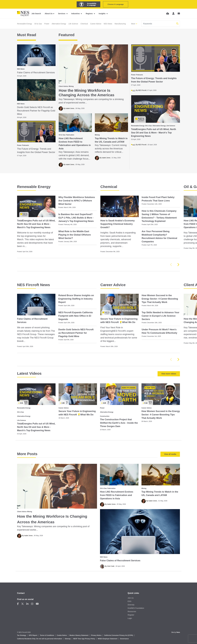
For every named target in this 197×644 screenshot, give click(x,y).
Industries (76, 14)
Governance (124, 639)
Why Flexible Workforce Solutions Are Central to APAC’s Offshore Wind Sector (77, 201)
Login (130, 618)
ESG (130, 601)
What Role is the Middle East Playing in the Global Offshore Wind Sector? (75, 235)
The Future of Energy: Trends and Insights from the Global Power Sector (154, 80)
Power (47, 24)
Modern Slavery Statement (79, 635)
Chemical (84, 24)
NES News (108, 24)
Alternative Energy (59, 24)
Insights (102, 14)
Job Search (36, 14)
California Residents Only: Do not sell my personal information (40, 639)
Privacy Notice (96, 635)
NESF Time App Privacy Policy (84, 639)
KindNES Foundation (136, 608)
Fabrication (70, 135)
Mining (71, 86)
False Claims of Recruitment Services (36, 73)
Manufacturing (120, 24)
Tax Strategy (22, 635)
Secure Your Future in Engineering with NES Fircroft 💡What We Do (119, 321)
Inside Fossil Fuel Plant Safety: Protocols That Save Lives (158, 199)
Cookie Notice (62, 635)
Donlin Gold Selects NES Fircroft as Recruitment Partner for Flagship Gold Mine (36, 111)
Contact (21, 593)
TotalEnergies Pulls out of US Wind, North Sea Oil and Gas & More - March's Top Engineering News (154, 133)
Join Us (131, 598)
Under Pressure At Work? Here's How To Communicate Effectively (159, 331)
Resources (132, 611)
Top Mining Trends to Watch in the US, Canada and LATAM (111, 140)
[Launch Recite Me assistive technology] (88, 4)
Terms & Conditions (47, 635)
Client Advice (63, 86)
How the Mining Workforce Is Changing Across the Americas (87, 93)
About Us (49, 14)
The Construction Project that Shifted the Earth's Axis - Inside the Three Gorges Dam (119, 423)
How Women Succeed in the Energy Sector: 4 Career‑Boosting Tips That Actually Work (160, 299)
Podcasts (140, 75)
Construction (105, 416)
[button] (178, 265)
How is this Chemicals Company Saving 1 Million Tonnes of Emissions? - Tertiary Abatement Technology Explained (159, 216)
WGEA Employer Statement (108, 639)
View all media (170, 454)
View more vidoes (169, 374)
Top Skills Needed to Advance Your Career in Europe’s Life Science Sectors (161, 316)
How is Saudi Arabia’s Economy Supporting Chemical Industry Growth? (118, 224)
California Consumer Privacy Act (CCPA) (119, 635)
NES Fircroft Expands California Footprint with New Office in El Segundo (76, 316)
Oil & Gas (38, 24)
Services (62, 14)
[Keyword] (158, 24)
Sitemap (68, 639)
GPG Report (33, 635)
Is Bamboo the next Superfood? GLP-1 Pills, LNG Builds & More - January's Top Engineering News (76, 218)
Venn (178, 632)
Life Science (73, 24)
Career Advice (96, 24)
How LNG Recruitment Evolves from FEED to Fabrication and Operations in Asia (75, 143)
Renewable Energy (24, 24)
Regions (89, 14)
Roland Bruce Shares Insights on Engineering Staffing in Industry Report (76, 299)
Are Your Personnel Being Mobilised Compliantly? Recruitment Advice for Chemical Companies (159, 236)
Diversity (131, 605)
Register (131, 615)
